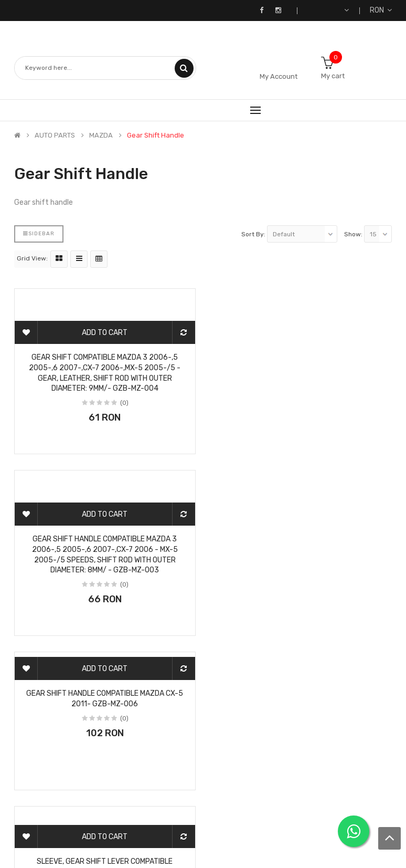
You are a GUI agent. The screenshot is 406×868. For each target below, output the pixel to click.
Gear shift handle (156, 135)
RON (381, 10)
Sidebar (39, 234)
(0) (124, 403)
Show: (353, 234)
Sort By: (253, 234)
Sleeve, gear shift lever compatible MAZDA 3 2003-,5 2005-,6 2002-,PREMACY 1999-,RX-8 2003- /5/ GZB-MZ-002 (302, 536)
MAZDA (101, 135)
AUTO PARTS (55, 135)
